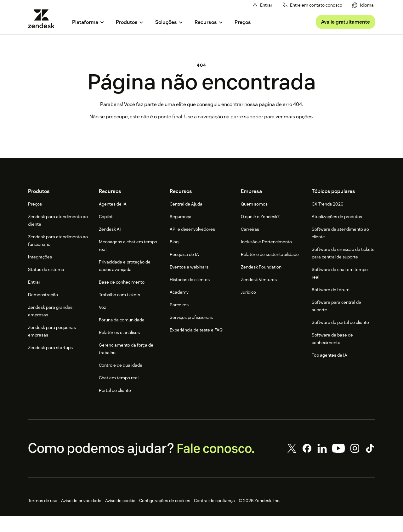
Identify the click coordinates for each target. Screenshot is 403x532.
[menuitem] (363, 5)
